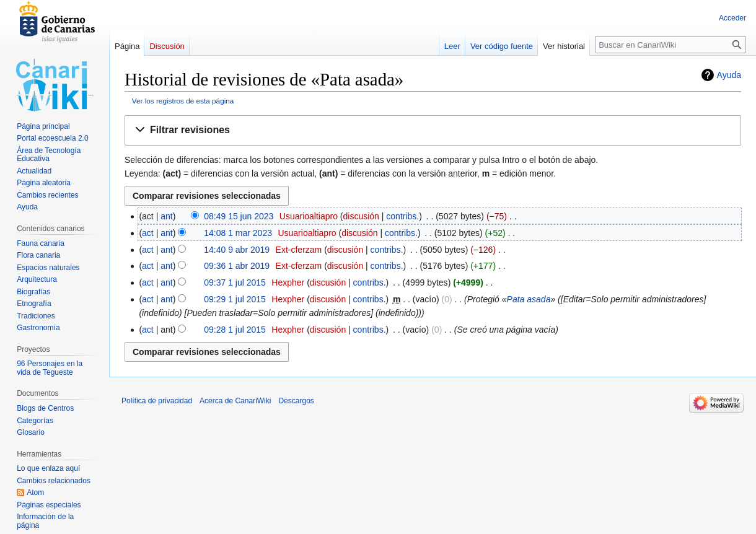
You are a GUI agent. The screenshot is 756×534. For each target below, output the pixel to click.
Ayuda (729, 75)
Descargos (296, 401)
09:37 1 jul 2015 (235, 282)
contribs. (402, 216)
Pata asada (529, 299)
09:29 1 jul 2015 (235, 299)
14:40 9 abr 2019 (237, 250)
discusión (361, 216)
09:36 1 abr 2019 (237, 266)
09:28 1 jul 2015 (235, 330)
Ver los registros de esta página (183, 101)
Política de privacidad (157, 401)
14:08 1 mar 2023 (238, 233)
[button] (433, 130)
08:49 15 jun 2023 (239, 216)
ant (166, 216)
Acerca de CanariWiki (235, 401)
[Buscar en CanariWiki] (670, 45)
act (148, 233)
